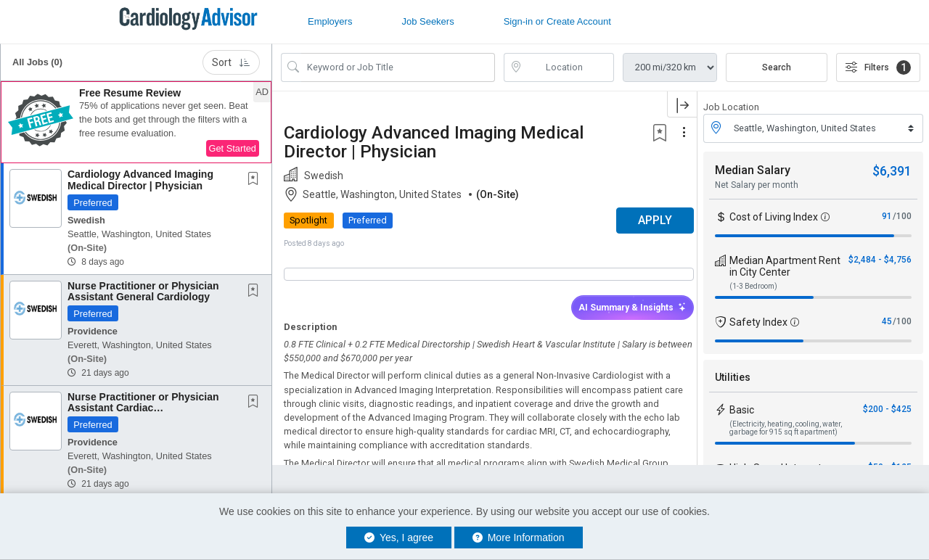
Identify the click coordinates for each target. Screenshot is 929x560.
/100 (902, 216)
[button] (136, 123)
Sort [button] (231, 62)
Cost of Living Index (774, 217)
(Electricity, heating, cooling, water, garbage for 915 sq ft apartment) (786, 428)
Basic (742, 410)
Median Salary (753, 170)
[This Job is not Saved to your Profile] (256, 180)
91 (887, 216)
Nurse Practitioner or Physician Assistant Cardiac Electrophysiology (143, 408)
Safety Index (758, 322)
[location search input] (569, 67)
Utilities (733, 377)
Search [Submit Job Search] (777, 67)
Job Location (731, 107)
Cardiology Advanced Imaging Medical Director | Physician (140, 180)
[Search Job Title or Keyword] (398, 67)
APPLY (646, 220)
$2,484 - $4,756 (880, 260)
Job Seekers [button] (427, 21)
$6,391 (892, 171)
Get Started (233, 148)
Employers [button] (330, 21)
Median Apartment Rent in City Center (785, 266)
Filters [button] (878, 67)
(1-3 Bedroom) (753, 286)
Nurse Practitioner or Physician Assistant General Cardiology (143, 291)
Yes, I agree (399, 538)
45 (887, 321)
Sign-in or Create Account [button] (557, 21)
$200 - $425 (887, 409)
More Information (519, 538)
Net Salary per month (757, 185)
